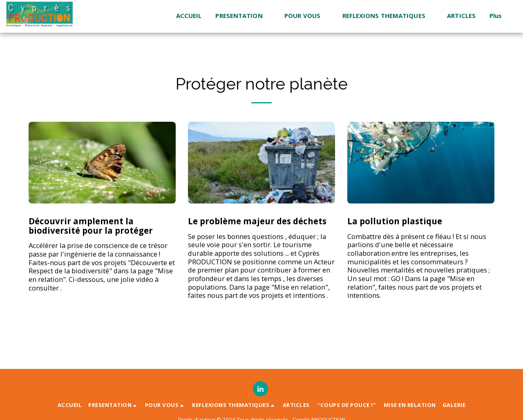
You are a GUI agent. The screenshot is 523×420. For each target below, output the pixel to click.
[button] (243, 16)
